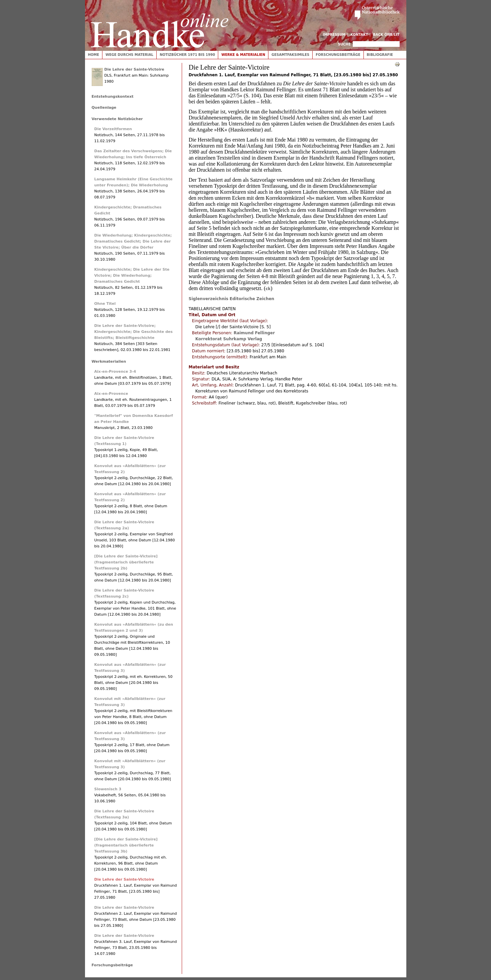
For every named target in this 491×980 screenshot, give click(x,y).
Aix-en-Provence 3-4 (115, 372)
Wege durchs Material (129, 55)
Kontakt (359, 35)
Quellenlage (104, 108)
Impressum (334, 35)
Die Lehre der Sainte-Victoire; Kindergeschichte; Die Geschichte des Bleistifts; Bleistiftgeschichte (134, 332)
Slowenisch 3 (108, 789)
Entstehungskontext (113, 97)
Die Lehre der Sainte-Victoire (134, 69)
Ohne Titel (105, 304)
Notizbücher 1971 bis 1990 (187, 55)
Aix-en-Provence (111, 394)
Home (94, 55)
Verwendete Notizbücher (117, 119)
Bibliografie (380, 55)
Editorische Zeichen (252, 299)
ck (268, 289)
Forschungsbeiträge (338, 55)
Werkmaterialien (109, 362)
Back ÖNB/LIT (386, 35)
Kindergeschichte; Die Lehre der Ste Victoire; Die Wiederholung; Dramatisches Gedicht (132, 276)
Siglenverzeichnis (209, 299)
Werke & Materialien (243, 55)
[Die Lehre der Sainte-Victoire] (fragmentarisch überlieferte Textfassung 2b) (126, 562)
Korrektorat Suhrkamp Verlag (229, 339)
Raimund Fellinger (254, 333)
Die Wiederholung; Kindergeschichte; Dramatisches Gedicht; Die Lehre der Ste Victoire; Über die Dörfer (133, 241)
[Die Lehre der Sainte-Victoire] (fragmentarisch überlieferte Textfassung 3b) (126, 845)
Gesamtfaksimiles (290, 55)
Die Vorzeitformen (113, 129)
